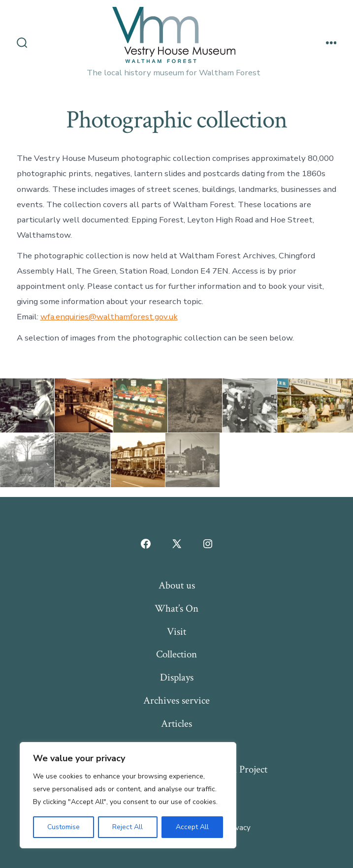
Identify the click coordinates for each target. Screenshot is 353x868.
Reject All (128, 827)
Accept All (192, 827)
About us (177, 585)
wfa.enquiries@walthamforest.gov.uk (109, 317)
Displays (177, 677)
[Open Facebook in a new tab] (146, 544)
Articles (176, 724)
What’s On (176, 608)
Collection (176, 654)
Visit (176, 632)
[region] (128, 795)
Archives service (176, 700)
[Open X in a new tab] (177, 544)
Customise (64, 827)
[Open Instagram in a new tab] (208, 544)
